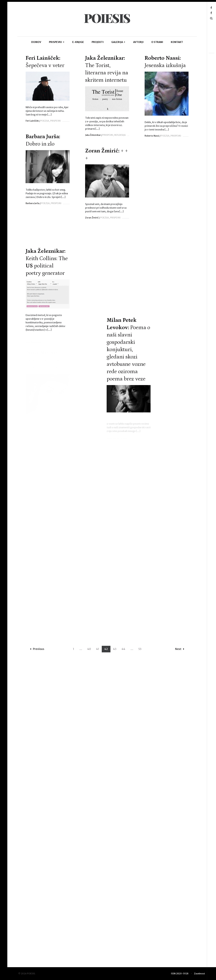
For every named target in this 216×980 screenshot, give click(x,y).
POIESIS (107, 18)
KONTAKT (177, 42)
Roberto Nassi (36, 219)
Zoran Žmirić (92, 223)
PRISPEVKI (57, 42)
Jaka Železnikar (114, 135)
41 (98, 958)
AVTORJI (138, 42)
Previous (37, 958)
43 (115, 958)
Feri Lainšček (32, 121)
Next (180, 958)
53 (140, 958)
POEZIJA (45, 121)
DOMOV (36, 42)
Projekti (98, 42)
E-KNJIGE (78, 42)
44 (123, 958)
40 (89, 958)
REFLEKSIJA (141, 135)
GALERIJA (118, 42)
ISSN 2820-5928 (180, 975)
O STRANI (157, 42)
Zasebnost (200, 975)
